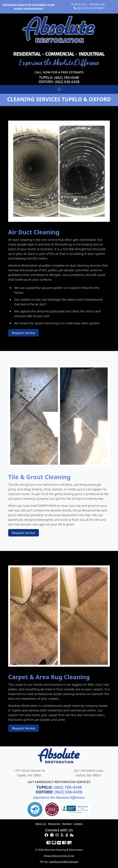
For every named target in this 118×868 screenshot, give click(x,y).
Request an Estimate (89, 8)
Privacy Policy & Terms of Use (59, 856)
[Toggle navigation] (59, 89)
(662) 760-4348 (67, 77)
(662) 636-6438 (67, 82)
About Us (41, 824)
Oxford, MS (97, 4)
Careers (78, 824)
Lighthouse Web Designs (64, 862)
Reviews (67, 824)
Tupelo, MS (78, 4)
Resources (54, 824)
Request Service (24, 333)
